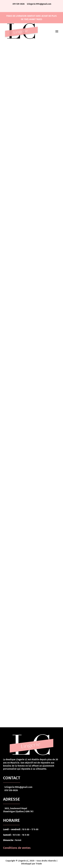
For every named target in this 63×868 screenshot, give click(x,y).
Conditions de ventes (17, 848)
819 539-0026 (19, 4)
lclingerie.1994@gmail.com (39, 4)
